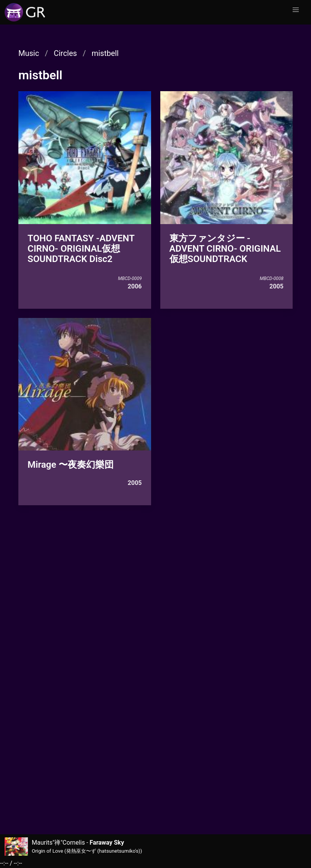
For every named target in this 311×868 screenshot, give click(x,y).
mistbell (105, 53)
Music (29, 53)
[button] (296, 10)
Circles (65, 53)
